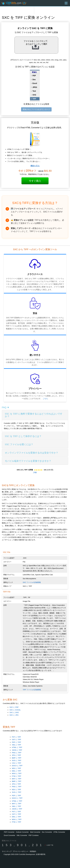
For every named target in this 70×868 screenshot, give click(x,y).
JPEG (35, 87)
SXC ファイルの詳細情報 (32, 582)
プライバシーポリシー (20, 851)
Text (34, 91)
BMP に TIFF (17, 758)
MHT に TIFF (17, 779)
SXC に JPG (14, 715)
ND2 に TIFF (16, 768)
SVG (34, 95)
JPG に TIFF (16, 755)
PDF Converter (9, 832)
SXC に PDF (14, 707)
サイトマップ (7, 851)
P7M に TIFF (16, 776)
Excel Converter (10, 835)
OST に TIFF (16, 740)
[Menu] (66, 3)
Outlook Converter (22, 832)
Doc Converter (47, 832)
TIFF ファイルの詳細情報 (32, 690)
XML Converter (22, 835)
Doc (34, 80)
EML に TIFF (16, 771)
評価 (35, 472)
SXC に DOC (14, 712)
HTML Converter (59, 832)
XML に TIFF (16, 745)
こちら (45, 399)
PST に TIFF (16, 737)
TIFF (34, 99)
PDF (34, 76)
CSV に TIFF (16, 763)
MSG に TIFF (17, 773)
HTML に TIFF (17, 747)
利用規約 (33, 851)
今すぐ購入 (35, 181)
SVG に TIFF (17, 760)
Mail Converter (35, 832)
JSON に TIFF (17, 750)
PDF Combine (34, 835)
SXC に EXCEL (15, 710)
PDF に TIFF (16, 742)
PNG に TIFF (17, 753)
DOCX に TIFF (17, 766)
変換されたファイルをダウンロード (36, 109)
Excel (35, 83)
